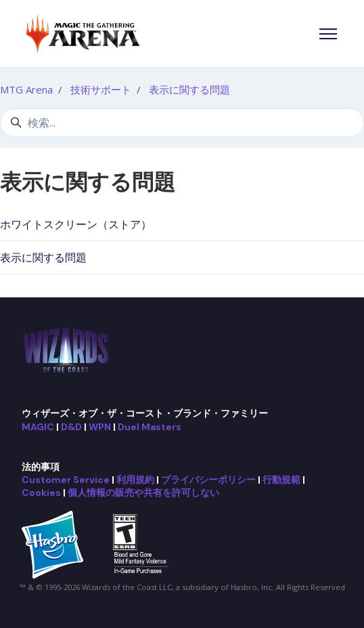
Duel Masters (150, 427)
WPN (100, 427)
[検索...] (182, 123)
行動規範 (281, 480)
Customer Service (66, 480)
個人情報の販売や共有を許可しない (143, 493)
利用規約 (135, 480)
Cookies (41, 493)
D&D (71, 427)
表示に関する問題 (189, 89)
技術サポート (101, 89)
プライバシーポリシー (208, 480)
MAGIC (38, 427)
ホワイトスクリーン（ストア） (76, 224)
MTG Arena (26, 89)
